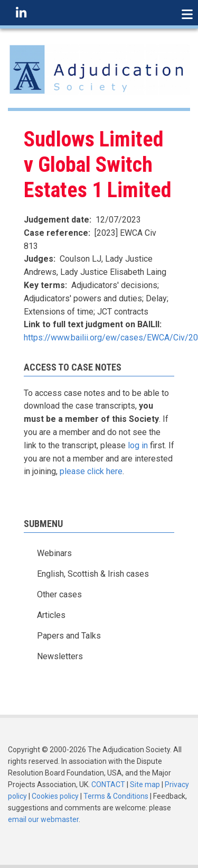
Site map (145, 784)
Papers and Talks (69, 636)
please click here (91, 471)
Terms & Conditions (116, 796)
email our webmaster (43, 819)
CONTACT (108, 784)
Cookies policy (55, 796)
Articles (51, 615)
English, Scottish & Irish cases (93, 574)
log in (138, 445)
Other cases (59, 594)
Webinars (54, 553)
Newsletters (60, 656)
